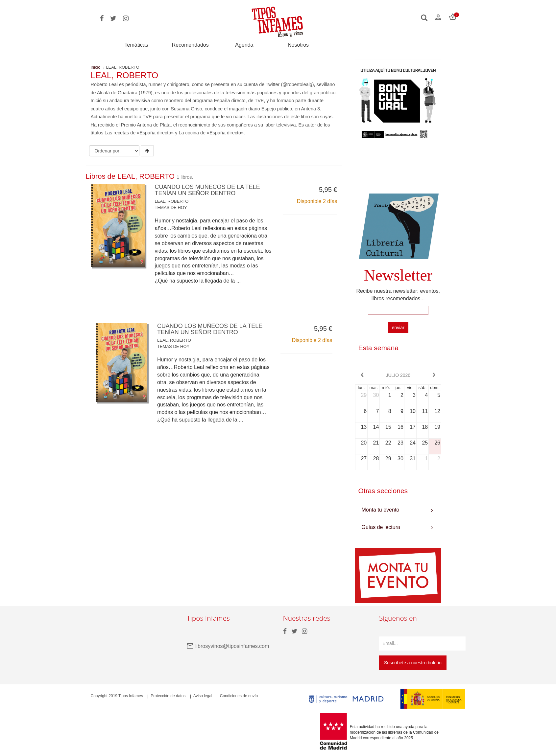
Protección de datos (168, 696)
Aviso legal (203, 696)
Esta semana (379, 348)
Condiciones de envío (239, 696)
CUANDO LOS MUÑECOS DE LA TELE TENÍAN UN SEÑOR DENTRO (208, 190)
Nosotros (298, 45)
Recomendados (190, 45)
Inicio (96, 67)
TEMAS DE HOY (171, 207)
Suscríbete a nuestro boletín (413, 663)
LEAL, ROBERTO (172, 201)
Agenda (244, 45)
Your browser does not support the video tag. (398, 170)
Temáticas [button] (136, 45)
